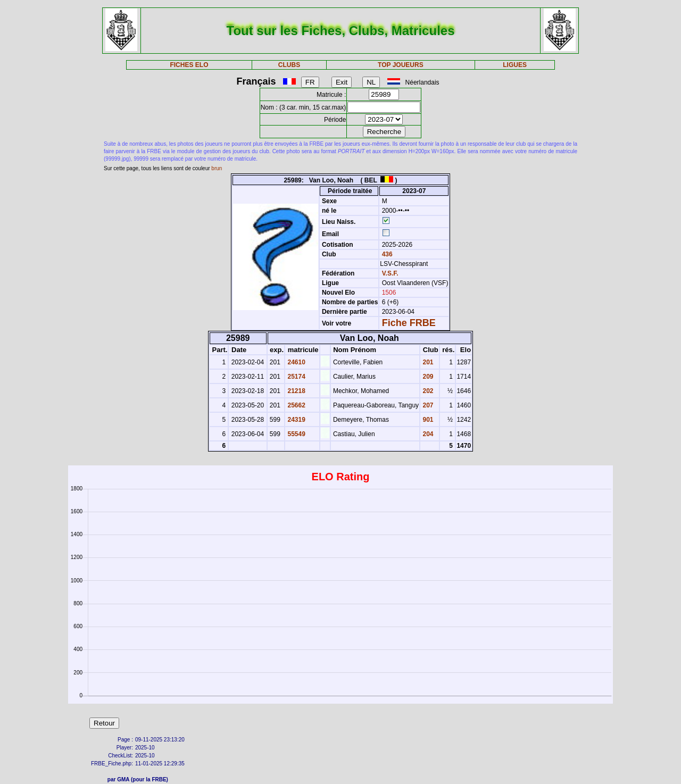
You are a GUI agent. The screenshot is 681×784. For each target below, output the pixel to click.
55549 (296, 434)
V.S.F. (390, 273)
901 (427, 420)
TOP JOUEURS (401, 65)
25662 (296, 405)
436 (386, 254)
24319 (296, 420)
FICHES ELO (189, 65)
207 (427, 405)
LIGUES (515, 65)
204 (427, 434)
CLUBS (289, 65)
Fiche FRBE (409, 323)
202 (427, 391)
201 (427, 362)
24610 (296, 362)
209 (427, 377)
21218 (296, 391)
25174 (296, 377)
